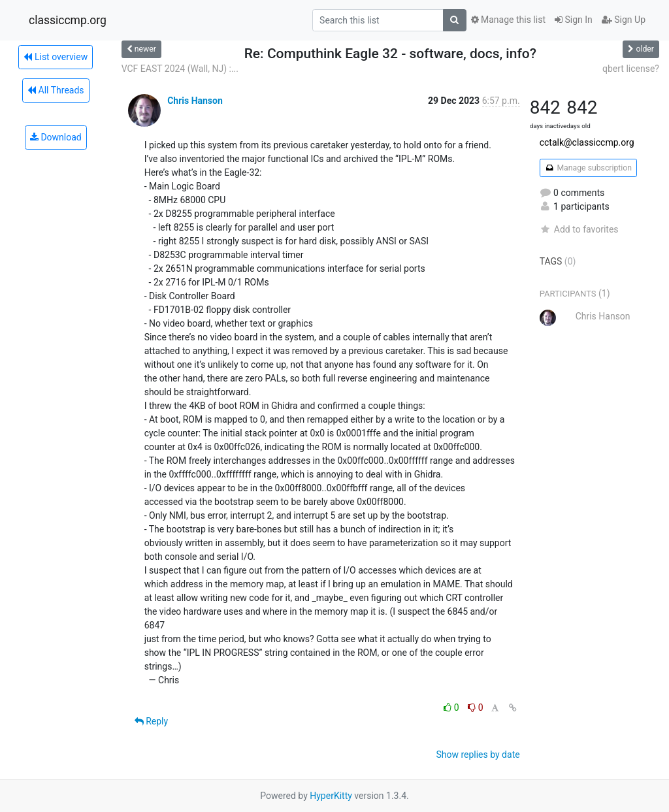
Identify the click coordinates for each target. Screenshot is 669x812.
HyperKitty (331, 796)
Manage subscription (588, 168)
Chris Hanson (195, 101)
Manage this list (508, 20)
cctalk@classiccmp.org (587, 142)
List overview (56, 57)
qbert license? (631, 69)
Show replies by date (478, 755)
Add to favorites (579, 229)
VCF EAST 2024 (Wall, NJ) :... (180, 69)
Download (56, 137)
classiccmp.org (68, 20)
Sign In (574, 20)
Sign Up (624, 20)
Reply (151, 721)
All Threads (56, 90)
